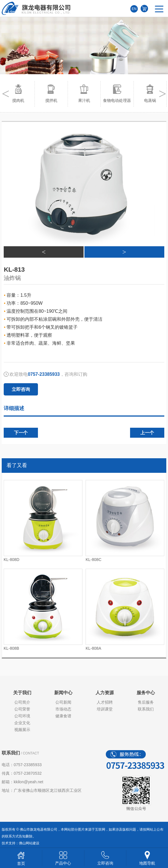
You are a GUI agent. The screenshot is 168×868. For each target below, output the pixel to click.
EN (134, 9)
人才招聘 (105, 702)
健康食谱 (63, 716)
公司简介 (22, 702)
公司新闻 (63, 702)
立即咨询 (21, 389)
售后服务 (146, 702)
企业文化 (22, 723)
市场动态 (63, 709)
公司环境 (22, 716)
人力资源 (105, 693)
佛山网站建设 (29, 843)
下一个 (21, 433)
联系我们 (146, 709)
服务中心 (146, 693)
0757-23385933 (28, 765)
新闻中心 (63, 693)
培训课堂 (105, 709)
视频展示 (22, 730)
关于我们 (22, 693)
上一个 (147, 433)
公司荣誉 (22, 709)
